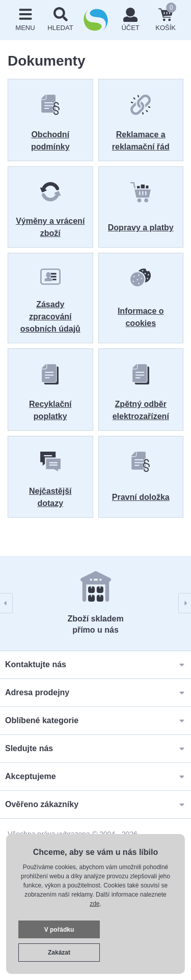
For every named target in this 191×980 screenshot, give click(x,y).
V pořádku (59, 930)
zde (94, 904)
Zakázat (59, 953)
